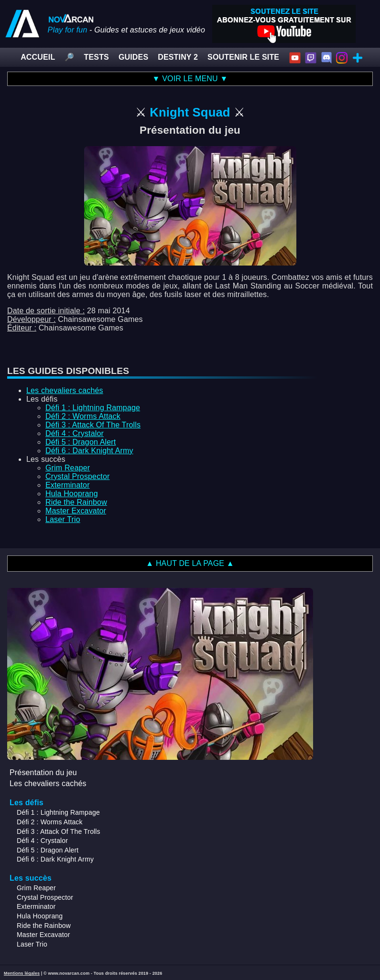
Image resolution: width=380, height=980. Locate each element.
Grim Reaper (68, 468)
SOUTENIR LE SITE (243, 57)
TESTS (97, 57)
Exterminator (68, 485)
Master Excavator (76, 511)
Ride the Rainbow (76, 502)
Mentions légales (22, 973)
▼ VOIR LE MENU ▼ (190, 79)
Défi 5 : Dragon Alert (81, 442)
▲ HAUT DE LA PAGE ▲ (190, 563)
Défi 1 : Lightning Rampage (93, 408)
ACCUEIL (38, 57)
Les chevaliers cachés (65, 390)
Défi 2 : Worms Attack (83, 416)
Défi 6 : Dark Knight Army (89, 451)
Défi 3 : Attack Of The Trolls (93, 425)
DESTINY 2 (178, 57)
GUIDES (133, 57)
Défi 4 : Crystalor (75, 433)
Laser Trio (63, 519)
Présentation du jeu (43, 772)
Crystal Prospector (77, 476)
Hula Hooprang (72, 494)
